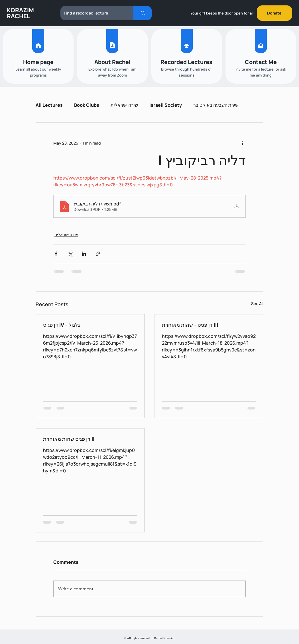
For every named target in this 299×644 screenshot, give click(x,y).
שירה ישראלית (124, 105)
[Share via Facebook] (56, 254)
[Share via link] (98, 254)
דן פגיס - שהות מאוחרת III (190, 325)
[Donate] (274, 13)
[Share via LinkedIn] (84, 254)
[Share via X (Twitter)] (70, 254)
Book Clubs (87, 105)
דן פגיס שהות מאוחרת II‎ (69, 439)
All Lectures (49, 105)
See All (257, 304)
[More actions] (242, 143)
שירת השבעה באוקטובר (216, 105)
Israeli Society (166, 105)
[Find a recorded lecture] (93, 13)
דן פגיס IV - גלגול (61, 325)
